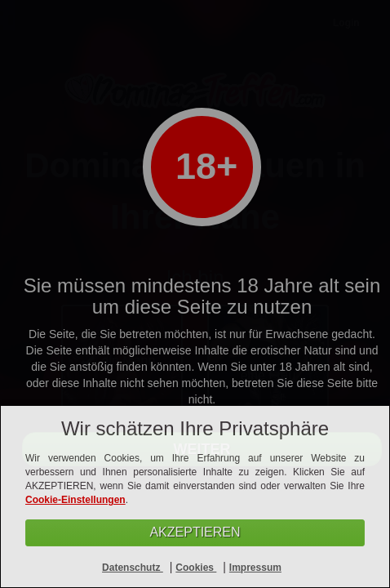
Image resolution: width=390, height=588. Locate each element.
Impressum (255, 568)
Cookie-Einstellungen (75, 500)
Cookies (196, 568)
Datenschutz (133, 568)
